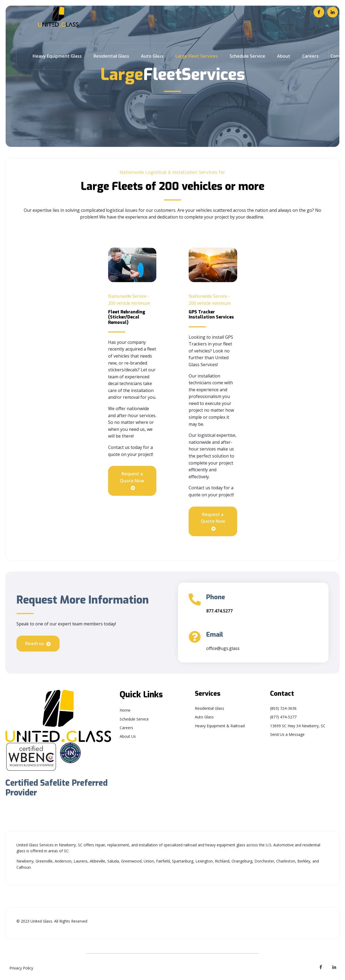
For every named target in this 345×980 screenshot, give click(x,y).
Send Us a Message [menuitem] (287, 734)
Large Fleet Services (197, 56)
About (284, 56)
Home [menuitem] (125, 710)
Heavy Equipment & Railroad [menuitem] (220, 726)
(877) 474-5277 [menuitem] (283, 717)
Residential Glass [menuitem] (210, 708)
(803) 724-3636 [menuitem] (283, 708)
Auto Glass (152, 56)
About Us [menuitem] (128, 736)
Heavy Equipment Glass (57, 56)
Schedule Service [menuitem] (134, 719)
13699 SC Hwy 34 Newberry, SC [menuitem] (298, 726)
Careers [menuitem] (126, 728)
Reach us (38, 644)
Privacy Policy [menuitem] (21, 968)
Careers (310, 56)
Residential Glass (111, 56)
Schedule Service (247, 56)
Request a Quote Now (132, 481)
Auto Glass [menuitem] (204, 717)
